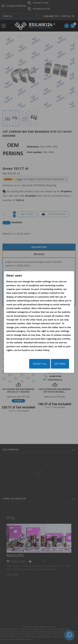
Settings (60, 364)
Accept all (40, 364)
